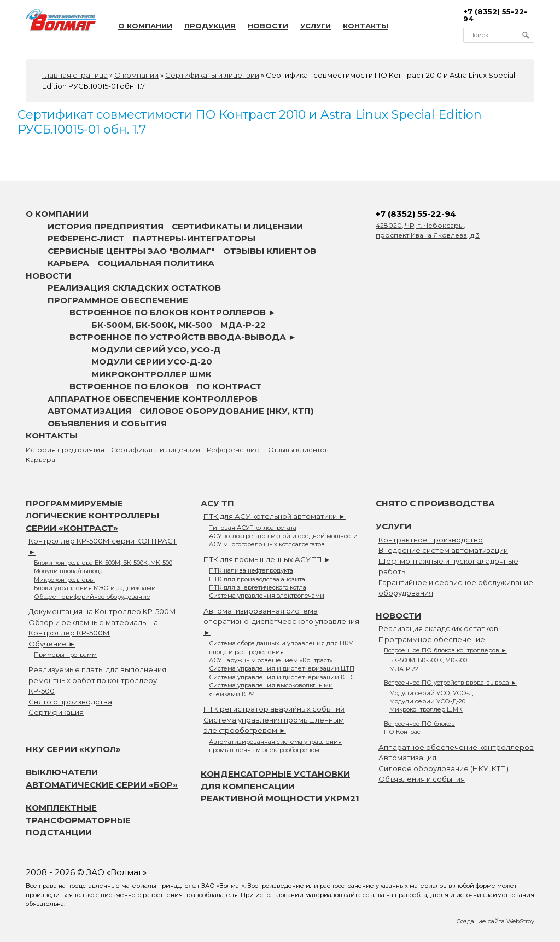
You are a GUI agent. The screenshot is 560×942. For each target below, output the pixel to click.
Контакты (366, 26)
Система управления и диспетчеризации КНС (282, 677)
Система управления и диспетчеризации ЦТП (282, 668)
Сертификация (56, 712)
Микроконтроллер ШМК (151, 374)
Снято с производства (70, 702)
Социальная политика (156, 263)
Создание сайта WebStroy (495, 921)
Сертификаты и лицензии (237, 226)
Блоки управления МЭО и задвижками (95, 588)
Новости (268, 26)
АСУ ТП (217, 503)
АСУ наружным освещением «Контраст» (271, 660)
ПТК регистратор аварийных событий (274, 709)
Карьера (68, 263)
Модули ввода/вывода (68, 571)
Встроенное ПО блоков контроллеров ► (173, 312)
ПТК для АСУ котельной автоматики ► (275, 516)
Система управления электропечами (267, 596)
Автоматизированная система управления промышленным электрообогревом (275, 746)
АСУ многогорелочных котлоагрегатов (267, 544)
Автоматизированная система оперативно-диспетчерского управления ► (281, 622)
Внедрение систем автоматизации (443, 550)
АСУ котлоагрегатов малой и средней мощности (283, 536)
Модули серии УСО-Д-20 (152, 362)
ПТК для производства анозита (257, 579)
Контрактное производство (431, 540)
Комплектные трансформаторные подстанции (78, 820)
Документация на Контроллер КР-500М (102, 611)
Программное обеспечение (118, 300)
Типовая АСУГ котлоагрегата (253, 528)
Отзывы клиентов (270, 251)
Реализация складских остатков (134, 288)
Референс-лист (86, 238)
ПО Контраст (229, 386)
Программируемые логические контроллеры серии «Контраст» (92, 516)
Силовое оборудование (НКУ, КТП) (226, 411)
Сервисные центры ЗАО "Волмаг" (131, 251)
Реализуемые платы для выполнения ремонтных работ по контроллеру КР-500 (97, 680)
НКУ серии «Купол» (73, 749)
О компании (145, 26)
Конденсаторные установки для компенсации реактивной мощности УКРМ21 (280, 786)
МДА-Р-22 (243, 325)
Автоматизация (89, 411)
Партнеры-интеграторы (194, 238)
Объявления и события (107, 423)
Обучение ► (52, 644)
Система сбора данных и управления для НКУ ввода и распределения (281, 647)
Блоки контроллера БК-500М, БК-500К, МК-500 (103, 563)
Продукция (210, 26)
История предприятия (106, 226)
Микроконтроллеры (64, 580)
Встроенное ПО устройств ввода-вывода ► (183, 337)
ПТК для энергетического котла (258, 587)
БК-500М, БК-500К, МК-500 (152, 325)
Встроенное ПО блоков (129, 386)
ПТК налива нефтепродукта (251, 570)
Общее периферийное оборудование (92, 597)
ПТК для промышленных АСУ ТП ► (267, 559)
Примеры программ (65, 655)
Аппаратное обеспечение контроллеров (153, 399)
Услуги (316, 26)
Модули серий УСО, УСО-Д (156, 349)
